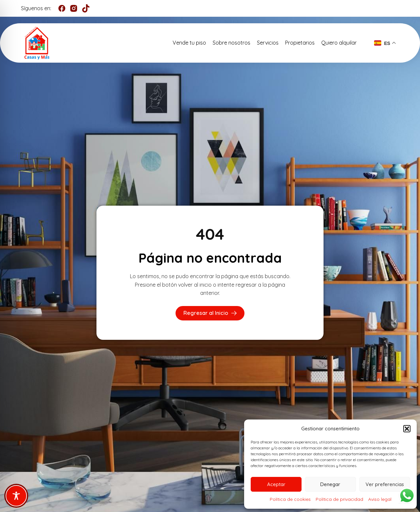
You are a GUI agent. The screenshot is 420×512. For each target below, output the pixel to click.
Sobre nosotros (231, 43)
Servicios (268, 43)
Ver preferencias (385, 484)
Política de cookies (290, 499)
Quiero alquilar (339, 43)
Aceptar (276, 484)
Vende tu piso (189, 43)
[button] (407, 429)
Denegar (330, 484)
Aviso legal (380, 499)
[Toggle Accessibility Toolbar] (16, 496)
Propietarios (300, 43)
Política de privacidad (339, 499)
